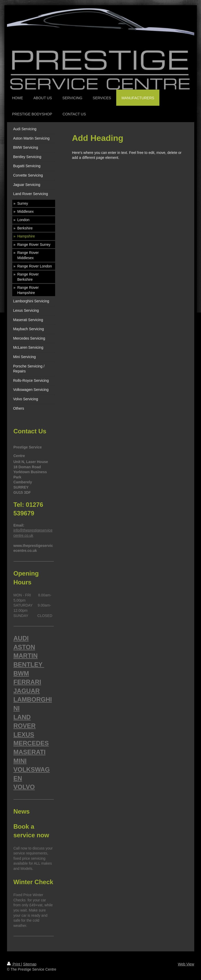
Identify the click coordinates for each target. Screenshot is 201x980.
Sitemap (30, 964)
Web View (186, 964)
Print (14, 964)
